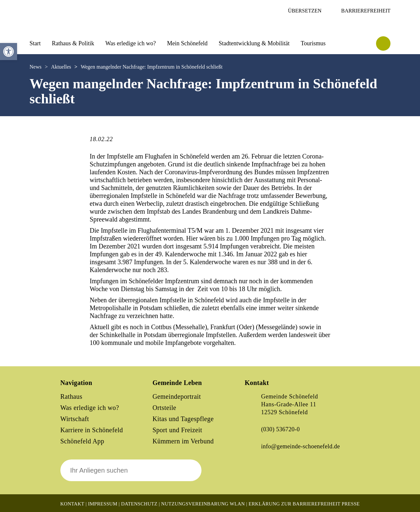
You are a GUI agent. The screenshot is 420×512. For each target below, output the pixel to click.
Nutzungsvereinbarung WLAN (203, 504)
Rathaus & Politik (73, 43)
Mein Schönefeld (187, 43)
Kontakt (72, 504)
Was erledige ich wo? (131, 43)
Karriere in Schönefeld (92, 430)
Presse (351, 504)
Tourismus (313, 43)
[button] (9, 52)
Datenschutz (139, 504)
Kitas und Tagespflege (183, 419)
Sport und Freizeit (178, 430)
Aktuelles (61, 67)
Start (35, 43)
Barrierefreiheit (366, 11)
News (35, 67)
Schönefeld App (82, 441)
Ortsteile (164, 408)
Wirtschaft (75, 419)
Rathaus (71, 396)
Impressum (103, 504)
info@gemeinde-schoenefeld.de (301, 446)
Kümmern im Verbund (183, 441)
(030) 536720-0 (281, 429)
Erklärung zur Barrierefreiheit (295, 504)
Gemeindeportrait (177, 396)
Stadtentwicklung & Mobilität (254, 43)
